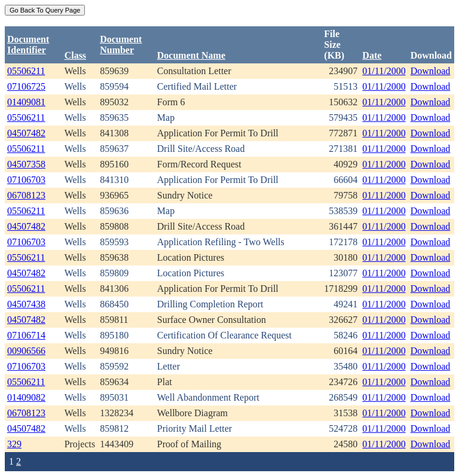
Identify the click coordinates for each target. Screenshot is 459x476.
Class (75, 55)
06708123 (26, 195)
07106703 (26, 180)
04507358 (26, 164)
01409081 (26, 102)
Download (431, 71)
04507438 (26, 304)
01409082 (26, 397)
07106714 (26, 335)
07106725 (26, 86)
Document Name (191, 55)
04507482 (26, 133)
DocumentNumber (121, 45)
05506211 (26, 71)
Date (372, 55)
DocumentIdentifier (28, 45)
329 (14, 444)
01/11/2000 (384, 71)
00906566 (26, 351)
